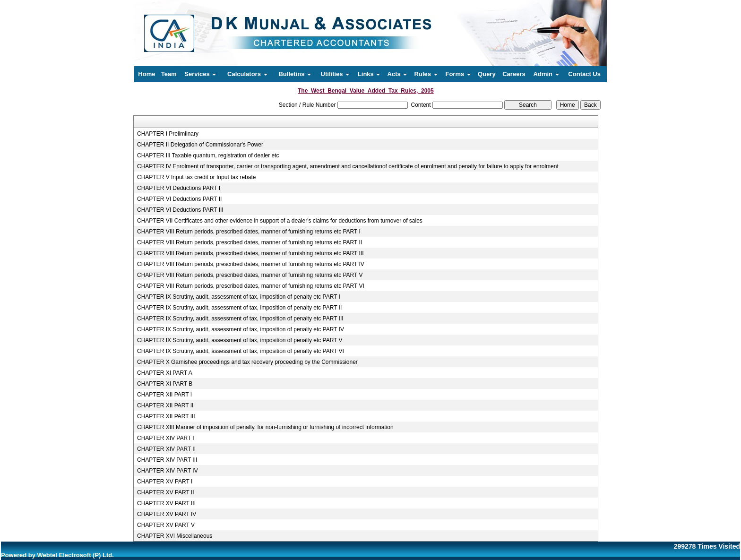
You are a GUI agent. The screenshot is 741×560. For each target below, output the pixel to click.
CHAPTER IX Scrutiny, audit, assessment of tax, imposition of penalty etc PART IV (241, 329)
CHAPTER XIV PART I (166, 438)
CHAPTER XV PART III (166, 503)
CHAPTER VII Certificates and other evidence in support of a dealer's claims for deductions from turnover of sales (280, 221)
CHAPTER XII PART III (166, 416)
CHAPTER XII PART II (165, 405)
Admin (546, 74)
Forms (458, 74)
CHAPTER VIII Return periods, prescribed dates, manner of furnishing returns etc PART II (250, 242)
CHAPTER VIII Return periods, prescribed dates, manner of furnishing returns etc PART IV (251, 264)
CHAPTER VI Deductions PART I (179, 188)
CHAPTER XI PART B (165, 384)
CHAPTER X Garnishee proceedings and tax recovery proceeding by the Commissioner (247, 362)
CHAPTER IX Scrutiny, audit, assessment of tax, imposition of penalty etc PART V (240, 340)
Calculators (247, 74)
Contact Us (584, 74)
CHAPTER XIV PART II (166, 449)
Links (369, 74)
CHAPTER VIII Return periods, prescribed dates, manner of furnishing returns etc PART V (250, 275)
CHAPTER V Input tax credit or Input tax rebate (196, 177)
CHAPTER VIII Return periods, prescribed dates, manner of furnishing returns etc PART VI (251, 286)
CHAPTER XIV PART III (167, 460)
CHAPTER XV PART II (166, 492)
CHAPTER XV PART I (165, 482)
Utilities (335, 74)
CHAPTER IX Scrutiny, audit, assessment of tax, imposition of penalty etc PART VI (241, 351)
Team (169, 74)
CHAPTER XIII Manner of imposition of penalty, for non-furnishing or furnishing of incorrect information (265, 427)
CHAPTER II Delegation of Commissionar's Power (200, 145)
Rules (426, 74)
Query (487, 74)
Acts (397, 74)
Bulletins (295, 74)
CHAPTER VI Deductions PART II (179, 199)
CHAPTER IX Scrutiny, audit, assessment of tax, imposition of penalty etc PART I (239, 297)
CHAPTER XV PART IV (167, 514)
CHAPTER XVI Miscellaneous (175, 536)
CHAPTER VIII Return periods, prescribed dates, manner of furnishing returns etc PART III (250, 253)
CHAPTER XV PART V (166, 525)
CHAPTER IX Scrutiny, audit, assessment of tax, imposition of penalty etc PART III (240, 319)
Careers (514, 74)
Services (200, 74)
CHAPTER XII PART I (164, 395)
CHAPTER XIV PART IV (168, 471)
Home (146, 74)
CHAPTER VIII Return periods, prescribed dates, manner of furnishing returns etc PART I (249, 232)
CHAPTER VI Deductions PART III (180, 210)
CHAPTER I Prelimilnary (168, 134)
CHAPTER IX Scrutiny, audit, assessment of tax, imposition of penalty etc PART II (239, 308)
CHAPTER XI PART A (165, 373)
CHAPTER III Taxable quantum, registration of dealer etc (208, 155)
